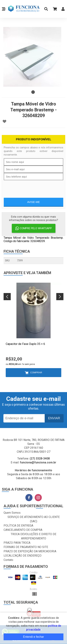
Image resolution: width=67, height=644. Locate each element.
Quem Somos (12, 513)
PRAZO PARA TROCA (17, 543)
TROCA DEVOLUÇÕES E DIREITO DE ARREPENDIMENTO (33, 536)
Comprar (36, 373)
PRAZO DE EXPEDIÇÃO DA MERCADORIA (30, 551)
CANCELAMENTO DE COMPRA (23, 530)
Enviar (54, 418)
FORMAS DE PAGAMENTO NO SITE (26, 547)
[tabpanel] (33, 57)
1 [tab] (33, 92)
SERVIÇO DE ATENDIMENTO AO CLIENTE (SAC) (34, 519)
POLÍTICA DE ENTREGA (18, 526)
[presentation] (34, 187)
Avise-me (33, 202)
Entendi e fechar (33, 637)
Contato (8, 560)
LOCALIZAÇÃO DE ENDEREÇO (23, 556)
